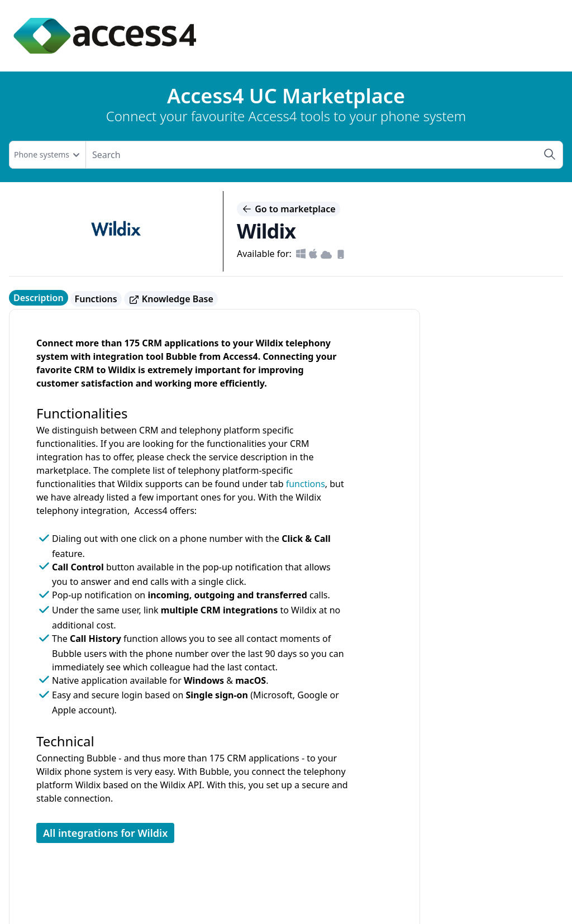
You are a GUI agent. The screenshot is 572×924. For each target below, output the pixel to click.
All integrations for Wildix (105, 833)
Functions (96, 299)
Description (39, 298)
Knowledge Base (171, 299)
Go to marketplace (289, 209)
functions (306, 484)
